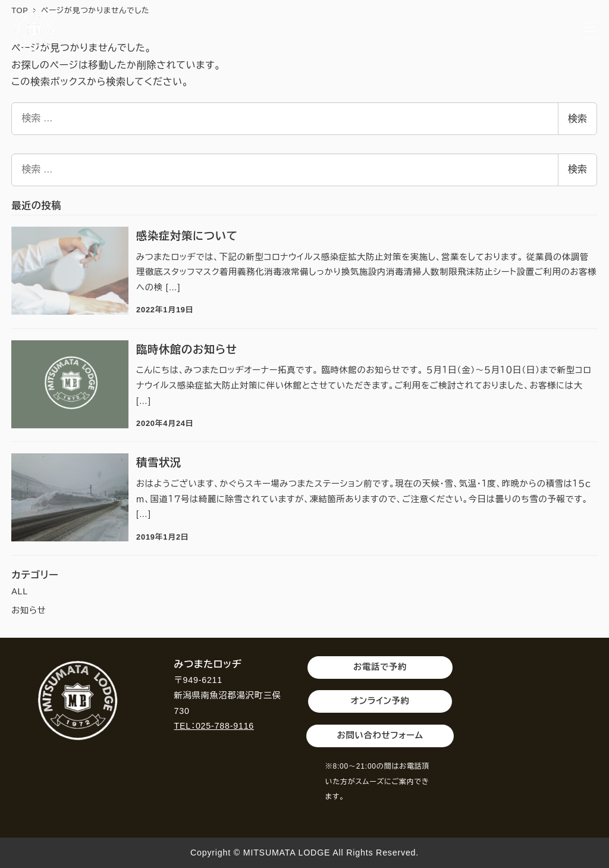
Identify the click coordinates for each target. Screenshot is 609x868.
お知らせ (29, 610)
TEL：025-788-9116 (214, 726)
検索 (577, 119)
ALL (20, 591)
